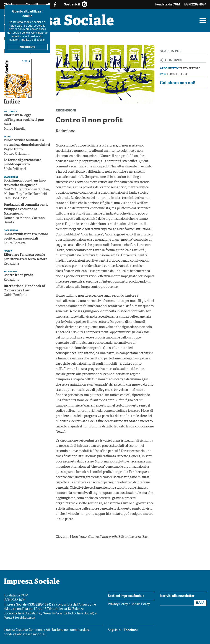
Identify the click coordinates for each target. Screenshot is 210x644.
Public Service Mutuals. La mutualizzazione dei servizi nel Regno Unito (27, 145)
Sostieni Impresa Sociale (126, 596)
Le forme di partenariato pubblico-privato (22, 163)
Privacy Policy (118, 604)
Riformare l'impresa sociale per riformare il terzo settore (25, 257)
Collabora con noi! (178, 83)
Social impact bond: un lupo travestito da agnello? (25, 183)
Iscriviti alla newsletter (177, 596)
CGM (176, 4)
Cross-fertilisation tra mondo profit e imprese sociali (26, 237)
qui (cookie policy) (19, 33)
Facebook (131, 630)
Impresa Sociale (59, 22)
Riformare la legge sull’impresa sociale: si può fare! (24, 120)
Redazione (65, 131)
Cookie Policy (140, 604)
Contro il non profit (18, 275)
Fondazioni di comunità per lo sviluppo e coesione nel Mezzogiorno (26, 209)
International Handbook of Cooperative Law (24, 289)
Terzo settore (190, 68)
